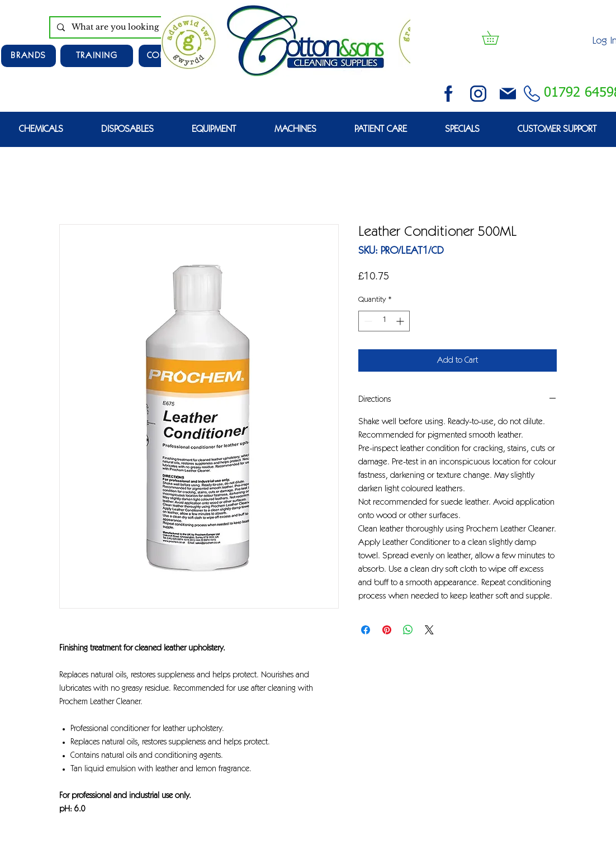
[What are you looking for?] (132, 27)
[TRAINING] (97, 56)
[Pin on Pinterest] (387, 630)
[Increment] (401, 321)
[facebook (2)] (449, 94)
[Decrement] (367, 321)
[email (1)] (508, 94)
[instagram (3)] (478, 94)
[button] (497, 38)
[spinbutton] (384, 321)
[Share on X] (429, 630)
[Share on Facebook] (366, 630)
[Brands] (29, 56)
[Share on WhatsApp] (408, 630)
